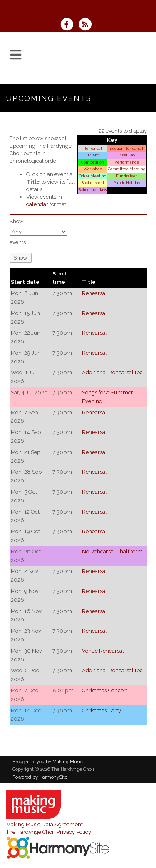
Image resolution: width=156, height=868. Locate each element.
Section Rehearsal (126, 148)
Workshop (93, 169)
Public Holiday (127, 183)
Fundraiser (126, 176)
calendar (37, 204)
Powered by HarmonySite (40, 777)
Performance (127, 162)
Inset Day (127, 155)
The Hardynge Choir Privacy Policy (49, 832)
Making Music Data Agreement (45, 824)
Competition (93, 162)
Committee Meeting (127, 169)
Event (93, 155)
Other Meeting (93, 176)
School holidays (93, 190)
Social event (93, 183)
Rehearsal (93, 148)
